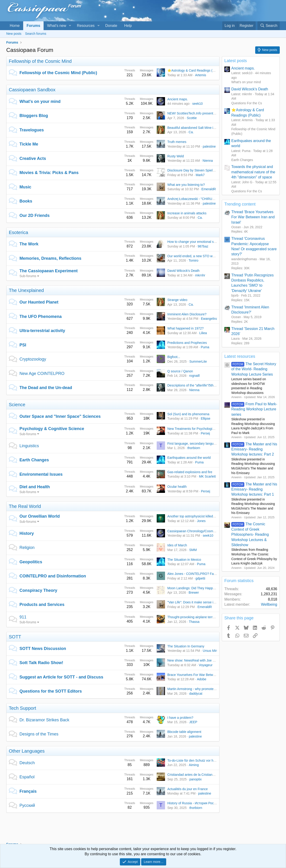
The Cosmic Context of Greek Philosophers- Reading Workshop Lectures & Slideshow (250, 534)
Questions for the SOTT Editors (51, 691)
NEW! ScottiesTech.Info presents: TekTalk (197, 113)
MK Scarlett (207, 476)
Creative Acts (33, 158)
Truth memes (177, 142)
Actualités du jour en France (187, 789)
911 (23, 617)
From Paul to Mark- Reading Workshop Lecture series (254, 409)
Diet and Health (35, 487)
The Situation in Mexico (184, 560)
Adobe (202, 679)
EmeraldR (209, 189)
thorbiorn (194, 448)
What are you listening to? (186, 185)
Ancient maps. (178, 99)
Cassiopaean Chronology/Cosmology (194, 531)
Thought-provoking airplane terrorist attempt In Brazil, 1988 (210, 617)
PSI (23, 345)
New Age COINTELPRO (42, 374)
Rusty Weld (176, 156)
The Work (29, 244)
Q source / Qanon (180, 371)
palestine (209, 146)
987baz (203, 246)
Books (26, 201)
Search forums (36, 34)
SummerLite (198, 361)
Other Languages (27, 751)
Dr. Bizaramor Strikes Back (44, 720)
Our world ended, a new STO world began (198, 256)
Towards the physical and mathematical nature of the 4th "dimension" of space (253, 172)
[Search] (269, 26)
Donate (111, 26)
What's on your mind (40, 101)
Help (128, 26)
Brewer (194, 592)
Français (28, 791)
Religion (27, 548)
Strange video (177, 300)
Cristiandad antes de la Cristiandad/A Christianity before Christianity (216, 775)
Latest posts (236, 61)
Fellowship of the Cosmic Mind (40, 61)
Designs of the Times (39, 734)
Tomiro (194, 260)
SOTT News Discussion (43, 649)
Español (27, 777)
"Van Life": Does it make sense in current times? (202, 602)
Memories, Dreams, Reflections (50, 258)
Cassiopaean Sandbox (32, 90)
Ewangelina (209, 319)
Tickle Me (29, 144)
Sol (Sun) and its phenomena (188, 414)
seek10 (197, 104)
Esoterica (18, 232)
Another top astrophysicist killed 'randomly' (198, 516)
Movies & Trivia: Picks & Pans (49, 173)
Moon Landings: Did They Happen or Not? (198, 588)
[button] (70, 26)
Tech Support (22, 708)
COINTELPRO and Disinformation (53, 576)
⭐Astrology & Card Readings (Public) (195, 70)
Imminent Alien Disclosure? (187, 314)
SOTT (15, 637)
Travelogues (32, 130)
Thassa (194, 622)
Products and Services (42, 605)
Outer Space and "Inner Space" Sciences (60, 416)
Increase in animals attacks (187, 213)
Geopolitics (31, 562)
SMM (193, 550)
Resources (86, 26)
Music (25, 187)
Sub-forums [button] (28, 276)
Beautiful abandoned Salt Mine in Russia (197, 128)
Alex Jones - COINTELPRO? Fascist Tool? (198, 574)
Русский (27, 805)
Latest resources (240, 356)
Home (15, 26)
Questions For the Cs (247, 103)
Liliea (203, 333)
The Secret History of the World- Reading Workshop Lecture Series (254, 369)
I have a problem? (180, 718)
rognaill (194, 376)
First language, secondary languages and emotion (203, 444)
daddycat (196, 694)
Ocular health (177, 487)
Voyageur (206, 665)
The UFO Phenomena (41, 317)
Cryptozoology (33, 359)
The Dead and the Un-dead (46, 388)
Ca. (191, 132)
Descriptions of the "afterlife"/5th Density (196, 385)
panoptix (195, 779)
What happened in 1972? (185, 328)
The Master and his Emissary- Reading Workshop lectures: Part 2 (254, 449)
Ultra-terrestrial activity (42, 331)
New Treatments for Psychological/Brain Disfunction (205, 429)
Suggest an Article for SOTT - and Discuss (61, 677)
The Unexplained (26, 290)
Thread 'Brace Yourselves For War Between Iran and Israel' (253, 217)
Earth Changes (34, 460)
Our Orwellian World (40, 516)
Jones (201, 521)
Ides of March (177, 545)
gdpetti (200, 578)
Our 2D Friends (35, 215)
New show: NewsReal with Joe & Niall (195, 660)
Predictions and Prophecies (187, 343)
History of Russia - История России (193, 803)
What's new (57, 26)
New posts (14, 34)
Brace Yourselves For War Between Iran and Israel (204, 675)
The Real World (25, 506)
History (27, 533)
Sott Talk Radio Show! (41, 663)
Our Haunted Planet (39, 302)
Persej (205, 433)
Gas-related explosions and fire (190, 472)
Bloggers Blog (34, 116)
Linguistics (29, 446)
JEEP (193, 722)
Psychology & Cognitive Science (52, 429)
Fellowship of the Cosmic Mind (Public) (58, 73)
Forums (33, 26)
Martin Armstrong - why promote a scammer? (200, 689)
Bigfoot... (174, 357)
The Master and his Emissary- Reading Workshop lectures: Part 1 (254, 489)
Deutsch (27, 763)
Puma (205, 347)
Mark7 (200, 175)
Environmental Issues (41, 474)
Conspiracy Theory (38, 590)
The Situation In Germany (186, 646)
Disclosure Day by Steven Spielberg (193, 170)
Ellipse (205, 418)
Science (17, 405)
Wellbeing (269, 604)
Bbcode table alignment (184, 732)
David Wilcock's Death (183, 271)
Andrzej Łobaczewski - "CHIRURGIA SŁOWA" (200, 199)
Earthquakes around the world (189, 458)
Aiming (194, 765)
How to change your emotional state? (194, 242)
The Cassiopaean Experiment (49, 271)
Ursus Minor (211, 651)
